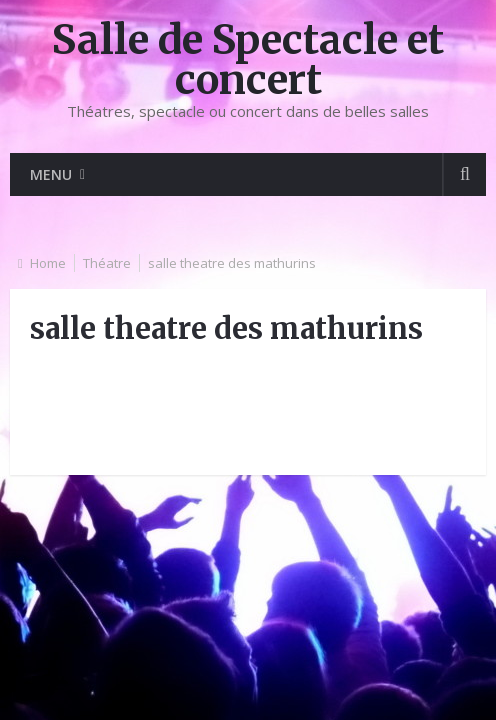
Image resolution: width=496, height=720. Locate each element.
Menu (51, 174)
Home (48, 263)
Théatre (107, 263)
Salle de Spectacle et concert (248, 60)
